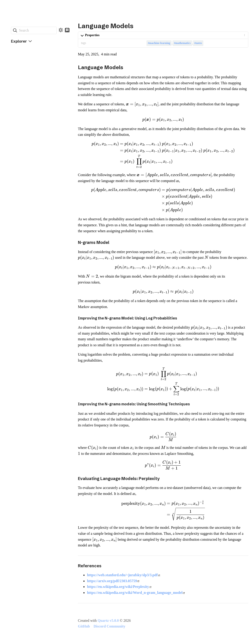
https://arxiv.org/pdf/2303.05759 (113, 581)
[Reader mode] (67, 30)
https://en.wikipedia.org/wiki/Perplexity (119, 587)
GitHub (84, 626)
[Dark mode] (61, 30)
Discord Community (109, 626)
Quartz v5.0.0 (108, 621)
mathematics (183, 43)
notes (199, 43)
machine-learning (160, 43)
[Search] (34, 30)
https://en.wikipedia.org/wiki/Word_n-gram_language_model (136, 593)
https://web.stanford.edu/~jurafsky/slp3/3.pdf (123, 575)
